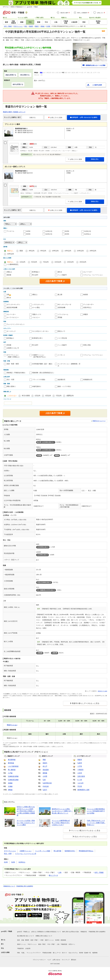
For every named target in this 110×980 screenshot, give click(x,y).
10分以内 (58, 262)
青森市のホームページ (99, 421)
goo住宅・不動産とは (23, 932)
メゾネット (61, 355)
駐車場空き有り (37, 338)
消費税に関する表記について (44, 936)
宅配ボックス (37, 314)
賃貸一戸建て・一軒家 (37, 940)
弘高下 (45, 790)
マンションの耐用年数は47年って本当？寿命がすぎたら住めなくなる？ (61, 823)
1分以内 (22, 262)
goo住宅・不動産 (7, 931)
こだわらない (12, 396)
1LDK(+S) (49, 231)
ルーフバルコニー (13, 317)
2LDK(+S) (88, 231)
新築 (21, 251)
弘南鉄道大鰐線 (13, 776)
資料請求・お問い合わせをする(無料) (84, 117)
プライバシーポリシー (39, 960)
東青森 (45, 773)
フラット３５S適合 (39, 380)
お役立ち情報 (5, 952)
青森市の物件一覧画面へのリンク (14, 112)
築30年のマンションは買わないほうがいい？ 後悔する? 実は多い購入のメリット (61, 811)
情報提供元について (9, 886)
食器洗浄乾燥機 (12, 307)
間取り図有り (11, 386)
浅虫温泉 (46, 770)
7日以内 (59, 396)
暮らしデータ (53, 875)
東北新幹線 (12, 760)
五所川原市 (81, 776)
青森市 (80, 760)
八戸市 (80, 766)
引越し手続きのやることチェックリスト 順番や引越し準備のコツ (96, 823)
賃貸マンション (49, 940)
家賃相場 (63, 940)
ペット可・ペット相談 (43, 851)
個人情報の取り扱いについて (26, 936)
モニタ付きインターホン (40, 331)
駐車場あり (36, 272)
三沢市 (80, 773)
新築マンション (22, 944)
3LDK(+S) (49, 234)
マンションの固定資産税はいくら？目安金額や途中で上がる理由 (96, 811)
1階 (8, 295)
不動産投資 (64, 944)
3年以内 (32, 251)
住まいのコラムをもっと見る (86, 837)
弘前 (44, 780)
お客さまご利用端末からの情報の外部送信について (46, 932)
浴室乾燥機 (61, 307)
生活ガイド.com (102, 691)
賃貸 (18, 940)
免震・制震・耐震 (13, 364)
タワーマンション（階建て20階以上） (14, 356)
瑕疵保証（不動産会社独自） (16, 373)
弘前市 (80, 763)
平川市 (80, 786)
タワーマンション (10, 851)
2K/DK (67, 231)
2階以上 (9, 272)
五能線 (10, 783)
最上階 (60, 295)
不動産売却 (20, 948)
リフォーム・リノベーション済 (26, 854)
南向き (60, 272)
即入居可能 (57, 851)
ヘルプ (49, 960)
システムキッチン (38, 304)
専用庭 (60, 317)
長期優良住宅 (88, 380)
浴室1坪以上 (87, 307)
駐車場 (57, 940)
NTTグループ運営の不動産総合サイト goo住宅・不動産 (20, 7)
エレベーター (88, 272)
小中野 (45, 776)
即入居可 (35, 275)
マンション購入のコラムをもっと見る (86, 831)
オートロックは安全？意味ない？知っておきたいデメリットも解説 (26, 823)
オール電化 (36, 307)
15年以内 (68, 251)
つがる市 (80, 783)
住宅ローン (72, 944)
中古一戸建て (51, 944)
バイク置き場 (62, 338)
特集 (18, 953)
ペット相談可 (62, 275)
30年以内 (11, 254)
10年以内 (55, 251)
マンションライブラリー (34, 953)
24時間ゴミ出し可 (13, 348)
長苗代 (45, 763)
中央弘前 (46, 786)
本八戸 (45, 766)
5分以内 (34, 262)
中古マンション (32, 944)
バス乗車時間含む (13, 264)
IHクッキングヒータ (64, 304)
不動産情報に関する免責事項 (25, 886)
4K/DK (67, 234)
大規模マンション (26, 851)
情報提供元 (84, 932)
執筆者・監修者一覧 (85, 953)
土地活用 (28, 948)
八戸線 (10, 773)
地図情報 (95, 953)
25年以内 (93, 251)
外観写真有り (37, 386)
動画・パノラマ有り (64, 386)
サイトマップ (66, 960)
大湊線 (10, 786)
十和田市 (80, 770)
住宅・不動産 (99, 872)
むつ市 (80, 780)
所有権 (9, 345)
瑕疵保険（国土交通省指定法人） (44, 373)
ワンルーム (10, 231)
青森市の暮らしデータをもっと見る (86, 703)
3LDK (13, 862)
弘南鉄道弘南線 (13, 780)
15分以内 (70, 262)
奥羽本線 (11, 763)
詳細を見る (95, 159)
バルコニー (36, 317)
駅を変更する (25, 75)
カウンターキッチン (13, 304)
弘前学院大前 (47, 783)
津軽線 (10, 790)
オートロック (11, 331)
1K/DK (28, 231)
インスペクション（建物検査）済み (69, 365)
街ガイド (65, 953)
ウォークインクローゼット (16, 324)
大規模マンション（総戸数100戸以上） (39, 356)
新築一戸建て (42, 944)
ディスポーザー (89, 304)
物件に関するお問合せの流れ (71, 932)
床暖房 (86, 314)
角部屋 (9, 275)
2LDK (6, 862)
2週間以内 (70, 396)
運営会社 (74, 960)
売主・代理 (10, 380)
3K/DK (28, 234)
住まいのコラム (73, 953)
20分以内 (83, 262)
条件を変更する (18, 84)
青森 (44, 760)
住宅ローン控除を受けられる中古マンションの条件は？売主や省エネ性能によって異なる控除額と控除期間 (26, 811)
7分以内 (46, 262)
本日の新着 (26, 396)
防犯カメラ (61, 331)
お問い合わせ (56, 960)
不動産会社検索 (47, 953)
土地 (60, 872)
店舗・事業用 (25, 940)
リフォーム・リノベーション (93, 275)
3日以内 (48, 396)
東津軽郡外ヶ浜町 (83, 790)
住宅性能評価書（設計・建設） (43, 364)
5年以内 (43, 251)
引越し (23, 953)
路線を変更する (11, 75)
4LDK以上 (88, 234)
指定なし (10, 251)
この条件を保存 (97, 85)
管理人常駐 (87, 345)
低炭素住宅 (61, 380)
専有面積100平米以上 (86, 851)
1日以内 (37, 396)
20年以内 (80, 251)
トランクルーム (63, 314)
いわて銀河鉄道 (13, 766)
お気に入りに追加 (55, 117)
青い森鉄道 (12, 770)
